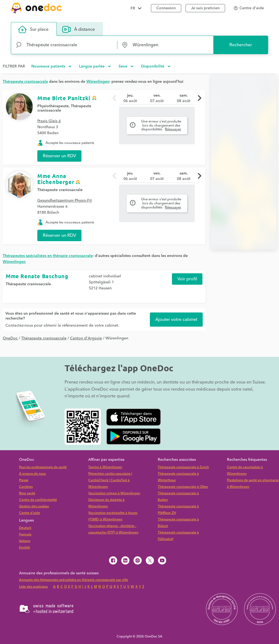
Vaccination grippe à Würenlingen (114, 493)
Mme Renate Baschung (37, 276)
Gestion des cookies (34, 506)
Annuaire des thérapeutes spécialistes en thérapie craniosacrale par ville (74, 580)
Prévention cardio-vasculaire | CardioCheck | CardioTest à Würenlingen (110, 480)
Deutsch (25, 528)
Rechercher (241, 45)
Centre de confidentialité (38, 500)
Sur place (33, 29)
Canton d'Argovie (86, 338)
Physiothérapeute (53, 106)
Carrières (26, 487)
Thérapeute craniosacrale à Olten (183, 487)
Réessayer (173, 129)
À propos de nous (32, 474)
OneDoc (10, 338)
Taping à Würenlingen (105, 467)
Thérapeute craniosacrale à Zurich (183, 467)
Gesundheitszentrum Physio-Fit (65, 201)
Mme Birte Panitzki (64, 98)
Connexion (166, 8)
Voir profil (187, 279)
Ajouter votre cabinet (176, 320)
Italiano (25, 541)
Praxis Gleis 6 (49, 121)
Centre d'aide (30, 513)
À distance (78, 29)
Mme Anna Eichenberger (56, 179)
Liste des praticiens (33, 587)
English (25, 548)
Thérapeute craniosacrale (60, 190)
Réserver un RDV (59, 156)
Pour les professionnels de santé (43, 467)
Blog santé (27, 493)
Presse (24, 480)
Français (25, 534)
